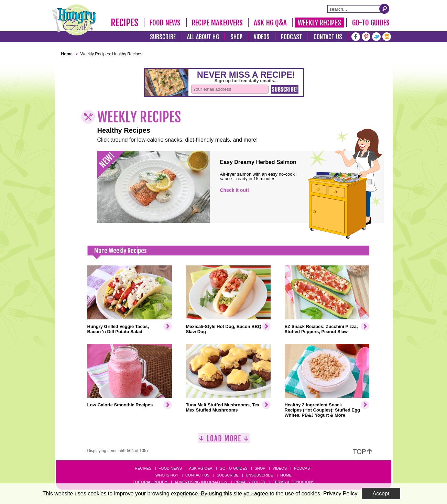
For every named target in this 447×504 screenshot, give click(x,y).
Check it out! (235, 190)
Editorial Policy (150, 482)
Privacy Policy (250, 482)
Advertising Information (201, 482)
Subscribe (163, 37)
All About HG (203, 37)
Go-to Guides (233, 468)
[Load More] (224, 441)
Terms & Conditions (293, 482)
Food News (165, 23)
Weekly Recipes (319, 23)
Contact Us (328, 37)
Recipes (125, 23)
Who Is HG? (167, 475)
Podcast (292, 37)
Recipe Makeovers (217, 23)
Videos (262, 37)
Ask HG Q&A (270, 23)
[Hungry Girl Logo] (74, 20)
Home (286, 475)
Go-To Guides (371, 23)
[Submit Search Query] (384, 9)
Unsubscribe (259, 475)
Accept (381, 494)
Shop (236, 37)
